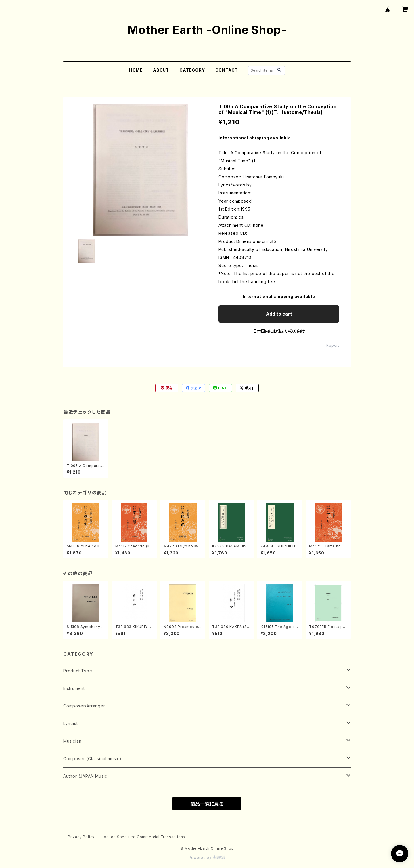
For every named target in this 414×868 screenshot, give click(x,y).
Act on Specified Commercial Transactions (144, 837)
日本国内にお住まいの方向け (279, 331)
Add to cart (279, 314)
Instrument (74, 688)
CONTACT (227, 70)
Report (333, 345)
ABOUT (161, 70)
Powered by (207, 857)
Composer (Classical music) (92, 759)
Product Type (78, 671)
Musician (72, 741)
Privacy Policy (81, 837)
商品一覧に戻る (207, 804)
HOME (136, 70)
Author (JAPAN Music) (86, 776)
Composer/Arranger (84, 706)
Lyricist (70, 723)
